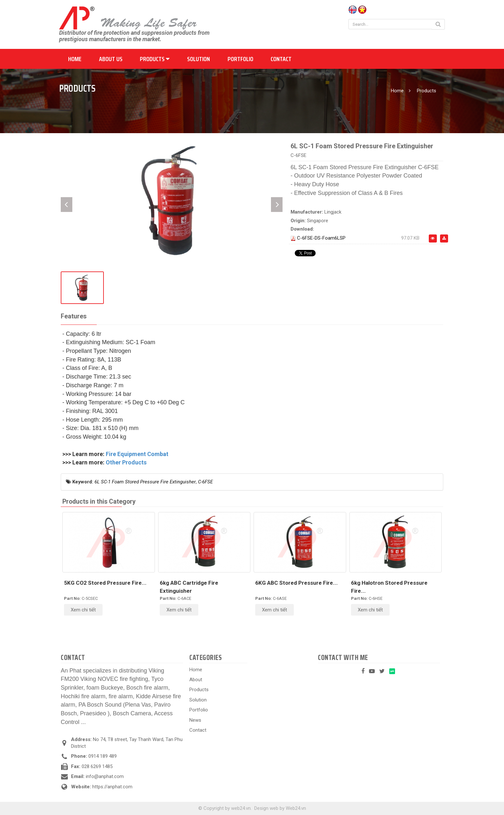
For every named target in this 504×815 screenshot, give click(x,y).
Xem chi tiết (83, 610)
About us (111, 59)
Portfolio (240, 59)
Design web (266, 808)
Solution (198, 59)
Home (75, 59)
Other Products (126, 462)
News (195, 720)
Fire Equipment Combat (137, 454)
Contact (281, 59)
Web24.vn (296, 808)
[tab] (74, 317)
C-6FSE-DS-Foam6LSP (321, 238)
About (196, 680)
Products (155, 59)
